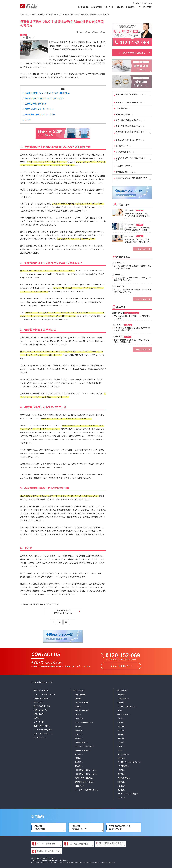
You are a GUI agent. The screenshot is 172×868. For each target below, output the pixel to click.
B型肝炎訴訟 (79, 718)
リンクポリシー (39, 737)
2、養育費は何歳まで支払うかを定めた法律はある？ (43, 98)
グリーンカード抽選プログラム (85, 789)
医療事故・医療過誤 (82, 750)
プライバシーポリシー (42, 733)
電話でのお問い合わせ (42, 725)
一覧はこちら (141, 249)
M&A (119, 710)
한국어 (150, 3)
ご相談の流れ (131, 7)
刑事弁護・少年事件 (82, 702)
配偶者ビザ (79, 785)
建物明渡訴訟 (122, 754)
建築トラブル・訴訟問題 (83, 746)
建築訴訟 (121, 750)
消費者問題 (79, 730)
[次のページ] (73, 622)
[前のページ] (53, 622)
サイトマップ (39, 721)
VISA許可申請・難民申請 (83, 777)
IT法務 (120, 718)
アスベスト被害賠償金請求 (84, 722)
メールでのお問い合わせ (43, 729)
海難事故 (78, 757)
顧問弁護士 (121, 694)
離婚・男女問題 (80, 694)
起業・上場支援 (123, 714)
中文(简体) (143, 3)
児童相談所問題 (80, 742)
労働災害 (78, 714)
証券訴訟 (78, 754)
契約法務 (121, 702)
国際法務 (121, 773)
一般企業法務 (122, 698)
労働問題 (78, 698)
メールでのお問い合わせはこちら (132, 53)
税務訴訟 (121, 730)
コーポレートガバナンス (126, 706)
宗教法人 (121, 797)
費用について (39, 701)
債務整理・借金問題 (82, 710)
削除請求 (78, 734)
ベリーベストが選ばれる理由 (44, 694)
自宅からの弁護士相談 (42, 705)
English (137, 3)
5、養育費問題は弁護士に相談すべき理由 (39, 114)
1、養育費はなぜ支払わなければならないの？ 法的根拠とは (46, 93)
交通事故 (78, 706)
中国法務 (121, 769)
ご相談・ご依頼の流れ (42, 698)
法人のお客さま (96, 7)
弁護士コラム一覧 (40, 709)
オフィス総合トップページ (42, 682)
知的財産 (121, 742)
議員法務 (121, 789)
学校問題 (78, 738)
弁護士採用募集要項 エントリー (80, 827)
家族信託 (78, 761)
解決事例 (37, 717)
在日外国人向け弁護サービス (85, 773)
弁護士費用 (120, 7)
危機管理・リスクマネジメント (128, 761)
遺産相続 (78, 726)
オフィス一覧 (109, 7)
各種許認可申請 (123, 777)
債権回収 (121, 757)
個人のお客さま (83, 7)
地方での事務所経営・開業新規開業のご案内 (120, 827)
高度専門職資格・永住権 (83, 781)
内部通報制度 (122, 765)
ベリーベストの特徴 (144, 7)
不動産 (120, 746)
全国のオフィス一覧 (41, 690)
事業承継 (121, 781)
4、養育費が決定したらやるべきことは (38, 109)
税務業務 (78, 765)
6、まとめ (26, 120)
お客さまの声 (39, 713)
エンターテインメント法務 (127, 793)
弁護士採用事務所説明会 (39, 827)
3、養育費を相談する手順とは (34, 104)
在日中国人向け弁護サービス (85, 769)
